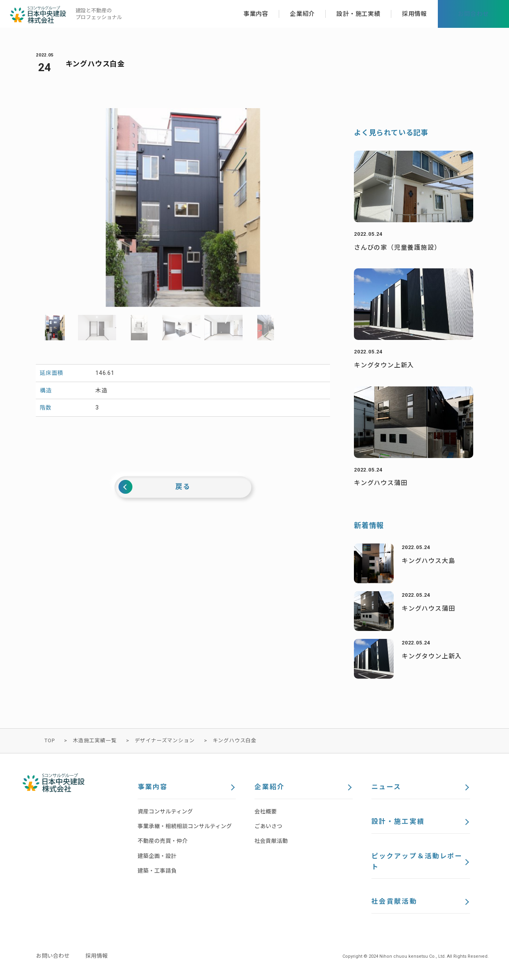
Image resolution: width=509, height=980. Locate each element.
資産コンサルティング (165, 812)
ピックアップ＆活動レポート (417, 863)
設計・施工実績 (398, 823)
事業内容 (153, 788)
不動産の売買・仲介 (163, 842)
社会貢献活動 (271, 842)
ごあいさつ (268, 827)
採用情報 (97, 958)
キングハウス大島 (428, 561)
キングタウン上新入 (384, 365)
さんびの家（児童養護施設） (397, 247)
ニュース (386, 788)
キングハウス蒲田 (381, 483)
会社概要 (266, 812)
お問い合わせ (53, 958)
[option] (183, 208)
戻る (183, 487)
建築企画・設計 (157, 856)
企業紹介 (270, 788)
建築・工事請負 (157, 871)
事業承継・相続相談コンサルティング (185, 827)
